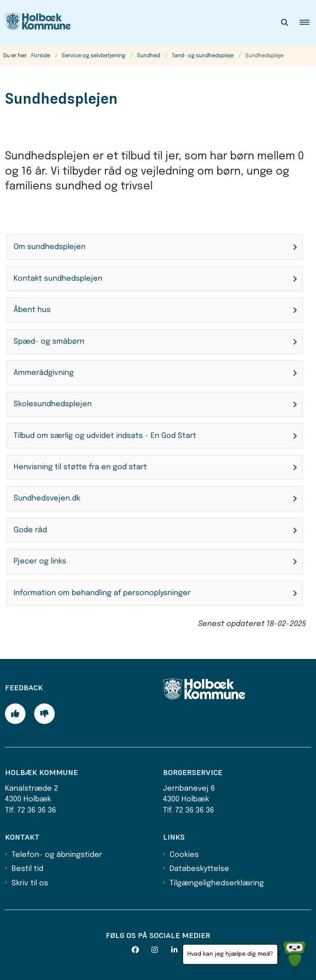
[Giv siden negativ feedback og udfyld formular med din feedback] (44, 714)
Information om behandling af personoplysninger (102, 593)
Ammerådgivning (44, 373)
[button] (308, 23)
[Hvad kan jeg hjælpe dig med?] (294, 954)
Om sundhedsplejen (50, 247)
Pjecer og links (40, 561)
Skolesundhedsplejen (53, 404)
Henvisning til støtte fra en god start (80, 467)
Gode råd (30, 530)
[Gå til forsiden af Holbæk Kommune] (35, 23)
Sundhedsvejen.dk (47, 498)
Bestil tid (27, 869)
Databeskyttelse (199, 869)
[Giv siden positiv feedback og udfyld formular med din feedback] (15, 714)
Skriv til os (30, 883)
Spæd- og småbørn (49, 342)
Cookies (184, 855)
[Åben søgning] (285, 23)
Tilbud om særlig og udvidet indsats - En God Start (105, 436)
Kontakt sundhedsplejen (58, 279)
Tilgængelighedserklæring (217, 883)
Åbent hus (32, 310)
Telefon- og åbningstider (57, 855)
